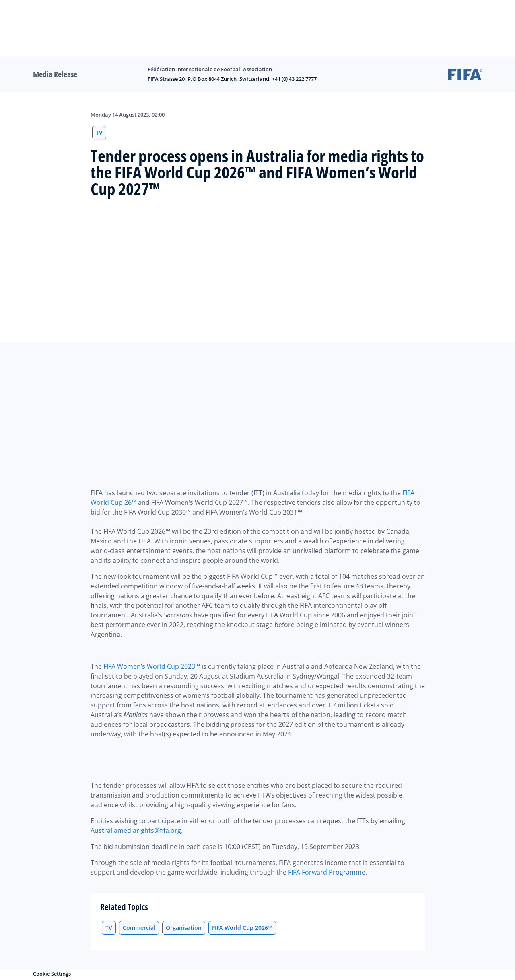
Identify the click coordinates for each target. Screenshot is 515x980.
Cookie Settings (52, 974)
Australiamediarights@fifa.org (136, 830)
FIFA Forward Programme (327, 872)
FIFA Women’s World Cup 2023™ (152, 666)
